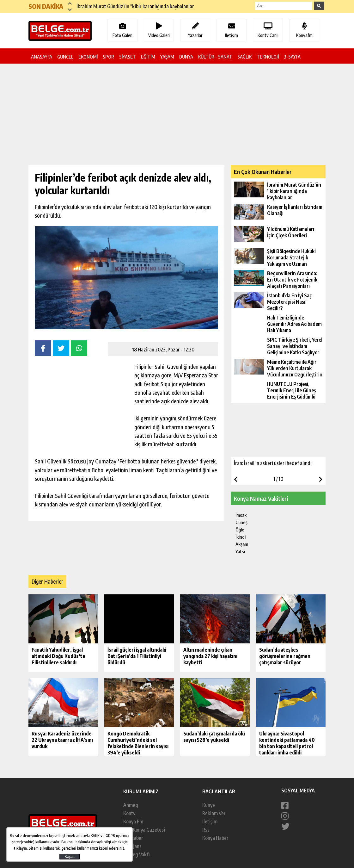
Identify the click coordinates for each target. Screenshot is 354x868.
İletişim (210, 821)
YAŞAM (167, 57)
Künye (209, 805)
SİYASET (128, 57)
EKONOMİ (88, 57)
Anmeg (131, 805)
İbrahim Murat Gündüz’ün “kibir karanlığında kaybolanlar (135, 6)
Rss (206, 830)
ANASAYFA (42, 57)
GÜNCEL (65, 57)
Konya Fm (133, 821)
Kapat (69, 857)
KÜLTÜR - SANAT (215, 57)
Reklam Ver (214, 813)
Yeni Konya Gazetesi (144, 830)
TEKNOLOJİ (268, 57)
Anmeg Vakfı (137, 854)
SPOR (108, 57)
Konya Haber (215, 838)
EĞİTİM (148, 57)
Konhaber (133, 838)
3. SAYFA (292, 57)
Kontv (129, 813)
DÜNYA (186, 57)
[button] (70, 3)
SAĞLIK (244, 57)
